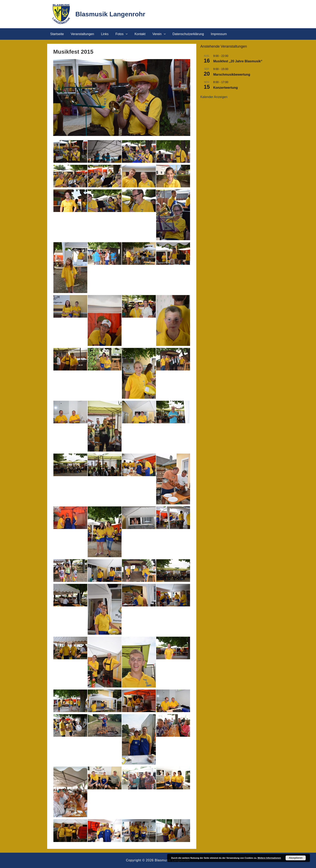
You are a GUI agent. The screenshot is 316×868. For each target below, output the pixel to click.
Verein (157, 34)
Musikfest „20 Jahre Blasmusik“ (238, 61)
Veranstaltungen (82, 34)
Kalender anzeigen (214, 97)
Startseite (57, 34)
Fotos (120, 34)
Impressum (219, 34)
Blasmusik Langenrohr (110, 14)
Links (105, 34)
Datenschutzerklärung (188, 34)
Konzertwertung (226, 88)
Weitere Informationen (269, 858)
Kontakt (140, 34)
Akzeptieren (296, 858)
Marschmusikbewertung (232, 75)
